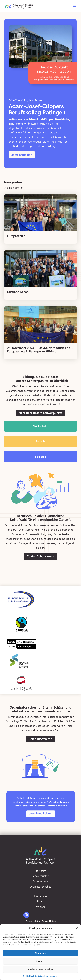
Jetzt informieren (41, 739)
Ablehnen (41, 961)
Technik (41, 441)
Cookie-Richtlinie (30, 976)
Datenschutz (43, 976)
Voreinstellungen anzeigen (41, 969)
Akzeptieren (41, 953)
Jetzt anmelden (22, 155)
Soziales (40, 457)
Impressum (54, 976)
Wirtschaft (40, 426)
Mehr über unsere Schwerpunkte (41, 413)
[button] (77, 928)
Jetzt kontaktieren (41, 814)
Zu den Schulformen (41, 556)
